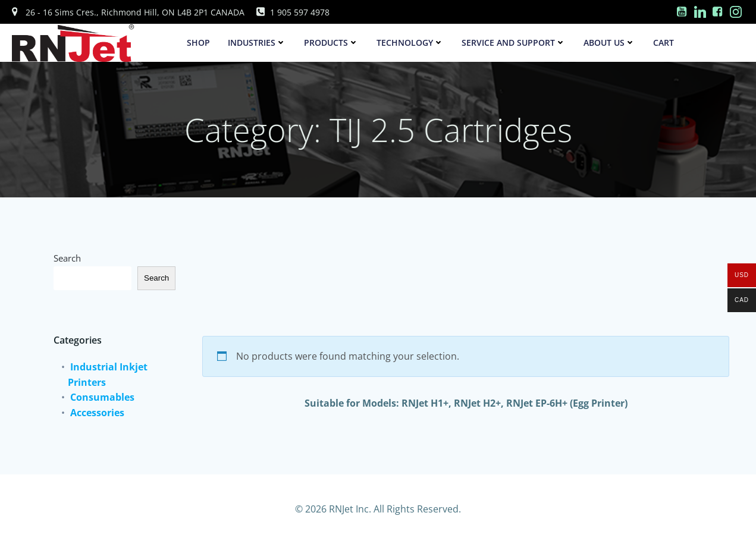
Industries (257, 43)
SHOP (198, 43)
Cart (664, 43)
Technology (410, 43)
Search (67, 258)
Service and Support (514, 43)
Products (331, 43)
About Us (609, 43)
